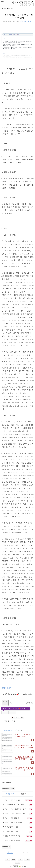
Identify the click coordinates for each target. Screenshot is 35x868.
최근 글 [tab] (10, 852)
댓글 (3, 782)
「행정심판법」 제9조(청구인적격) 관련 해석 (17, 16)
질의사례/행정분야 (8, 8)
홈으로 (7, 859)
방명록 (14, 859)
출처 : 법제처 (6, 688)
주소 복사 (5, 703)
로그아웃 (27, 859)
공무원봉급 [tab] (10, 794)
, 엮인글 (8, 782)
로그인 (20, 859)
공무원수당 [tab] (25, 794)
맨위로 (18, 862)
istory (16, 866)
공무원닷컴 (17, 2)
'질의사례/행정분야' (10, 730)
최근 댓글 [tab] (25, 852)
